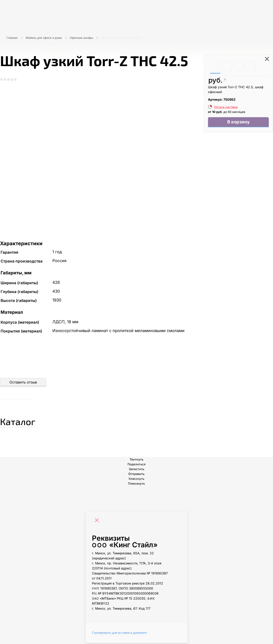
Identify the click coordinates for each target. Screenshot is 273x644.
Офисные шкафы (81, 38)
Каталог (23, 421)
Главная (12, 38)
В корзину (238, 123)
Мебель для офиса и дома (44, 38)
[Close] (98, 522)
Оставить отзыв (23, 383)
